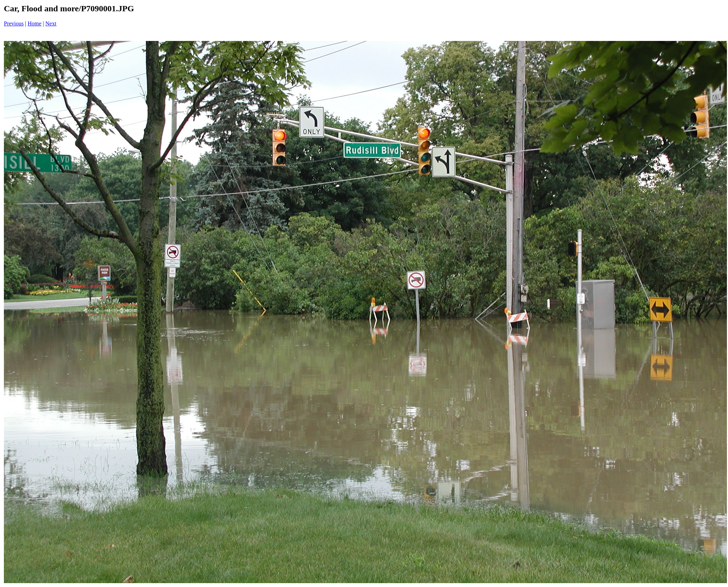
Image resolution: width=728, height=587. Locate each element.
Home (34, 23)
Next (51, 23)
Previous (14, 23)
